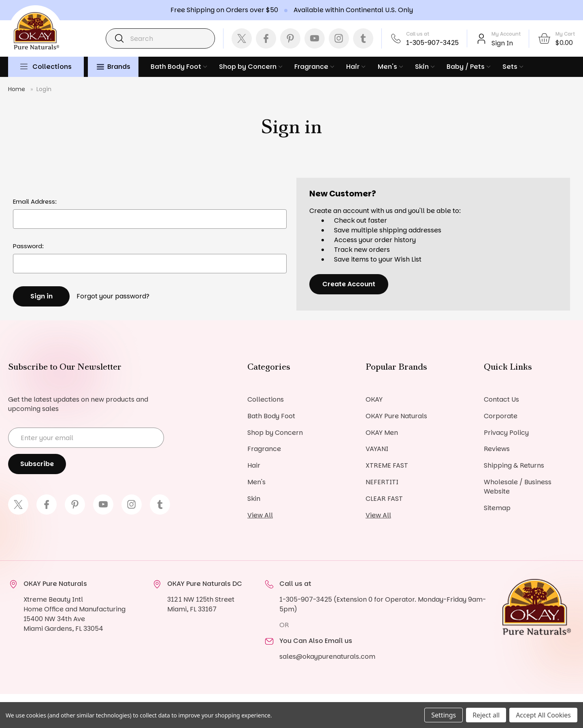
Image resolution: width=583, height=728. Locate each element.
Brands (114, 67)
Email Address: (35, 201)
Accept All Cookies (543, 715)
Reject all (486, 715)
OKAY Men (382, 433)
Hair (356, 67)
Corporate (501, 416)
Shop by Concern (251, 67)
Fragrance (314, 67)
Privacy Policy (506, 433)
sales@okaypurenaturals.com (327, 657)
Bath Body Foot (179, 67)
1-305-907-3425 (432, 43)
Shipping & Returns (514, 466)
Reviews (497, 449)
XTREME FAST (387, 466)
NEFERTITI (382, 482)
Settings (444, 715)
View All (260, 516)
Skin (425, 67)
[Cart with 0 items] (556, 38)
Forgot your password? (113, 296)
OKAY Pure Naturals (396, 416)
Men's (390, 67)
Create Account (349, 284)
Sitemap (497, 508)
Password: (28, 246)
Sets (513, 67)
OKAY (374, 399)
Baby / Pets (468, 67)
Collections (52, 67)
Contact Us (501, 399)
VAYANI (377, 449)
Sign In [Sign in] (502, 43)
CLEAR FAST (384, 499)
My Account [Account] (506, 34)
